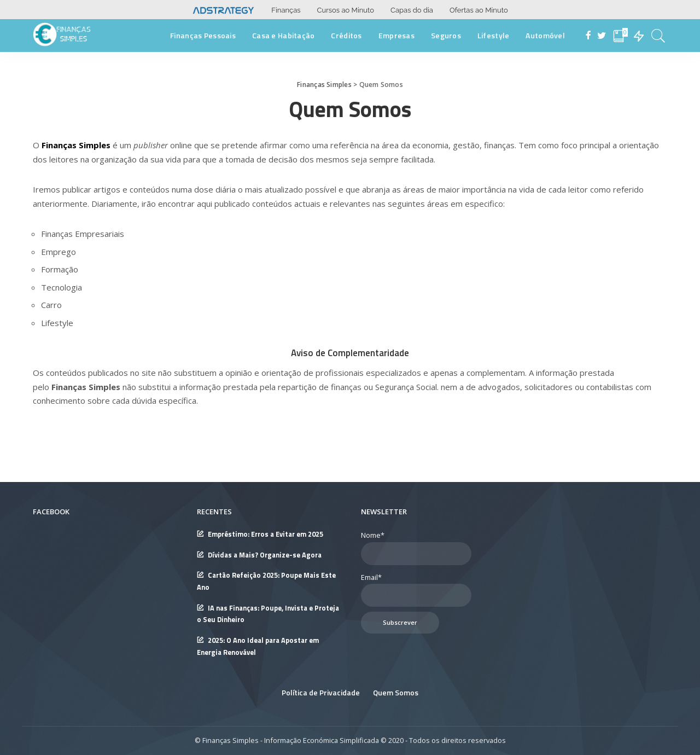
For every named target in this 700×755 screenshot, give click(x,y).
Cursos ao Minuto (346, 10)
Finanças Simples (76, 145)
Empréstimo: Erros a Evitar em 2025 (266, 534)
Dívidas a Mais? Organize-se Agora (265, 555)
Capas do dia (412, 10)
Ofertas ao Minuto (479, 10)
